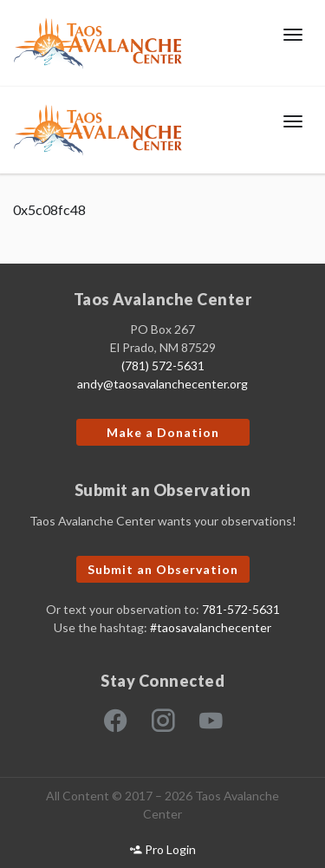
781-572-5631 (241, 609)
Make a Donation (163, 432)
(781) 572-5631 (163, 365)
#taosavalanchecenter (211, 627)
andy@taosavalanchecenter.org (162, 384)
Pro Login (163, 849)
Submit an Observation (163, 569)
